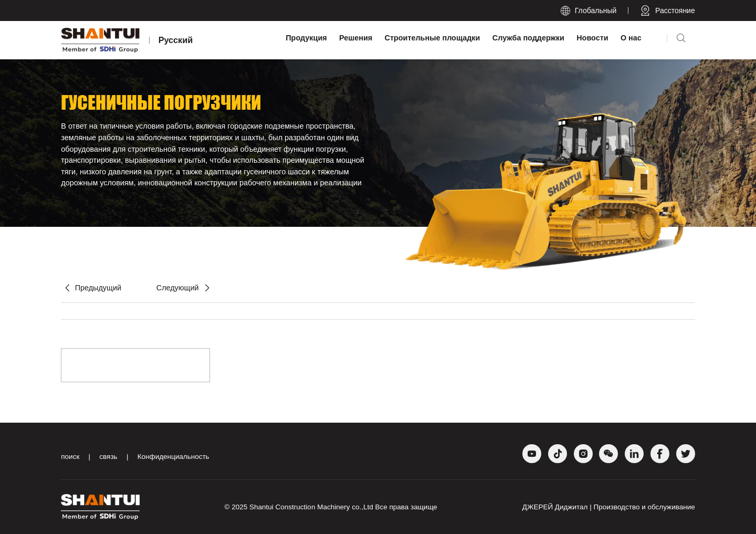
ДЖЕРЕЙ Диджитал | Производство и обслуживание (609, 507)
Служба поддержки (528, 38)
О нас (631, 38)
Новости (592, 38)
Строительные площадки (433, 38)
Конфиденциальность (174, 457)
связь (108, 457)
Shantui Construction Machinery (300, 507)
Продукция (306, 38)
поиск (70, 457)
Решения (356, 38)
